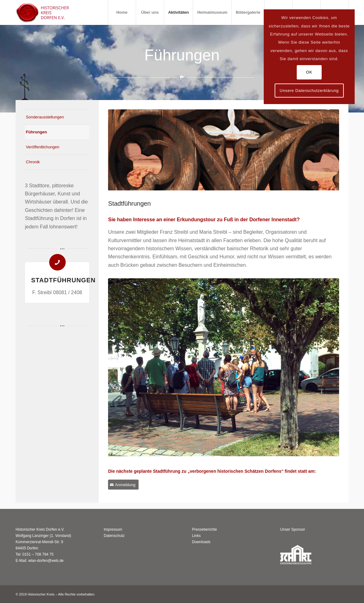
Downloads (201, 542)
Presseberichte (205, 529)
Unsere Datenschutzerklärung (309, 91)
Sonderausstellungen (45, 117)
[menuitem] (122, 12)
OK (309, 72)
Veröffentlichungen (43, 147)
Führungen (36, 132)
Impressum (113, 529)
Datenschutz (114, 536)
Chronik (33, 162)
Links (196, 536)
